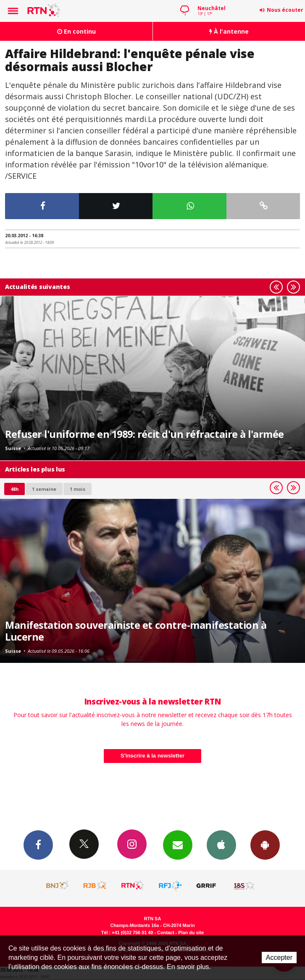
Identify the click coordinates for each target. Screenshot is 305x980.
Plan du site (191, 932)
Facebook (38, 845)
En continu (76, 31)
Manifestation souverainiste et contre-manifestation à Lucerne (136, 631)
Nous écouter (285, 10)
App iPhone (221, 845)
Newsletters (178, 845)
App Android (265, 845)
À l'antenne (229, 31)
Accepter (279, 957)
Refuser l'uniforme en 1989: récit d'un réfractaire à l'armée (145, 434)
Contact (166, 932)
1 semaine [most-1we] (44, 489)
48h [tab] (14, 489)
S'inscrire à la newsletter (152, 756)
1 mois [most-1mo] (78, 489)
